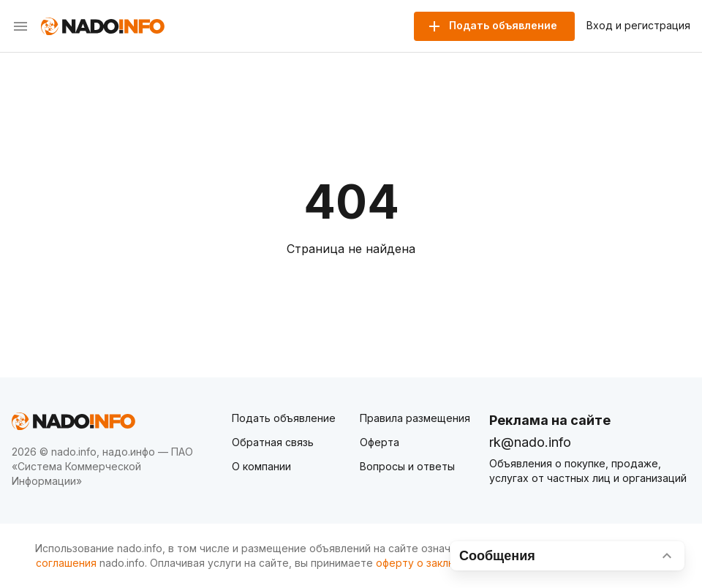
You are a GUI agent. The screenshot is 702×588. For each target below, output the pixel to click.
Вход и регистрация (638, 26)
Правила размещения (415, 418)
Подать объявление (284, 418)
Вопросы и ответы (407, 466)
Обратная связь (273, 442)
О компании (261, 466)
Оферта (380, 442)
